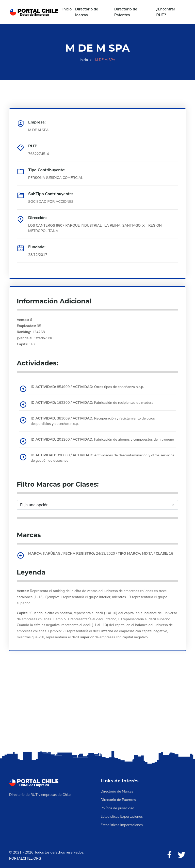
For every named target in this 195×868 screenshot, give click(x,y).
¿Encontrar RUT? (166, 12)
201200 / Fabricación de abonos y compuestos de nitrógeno (102, 439)
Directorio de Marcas (87, 12)
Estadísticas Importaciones (122, 825)
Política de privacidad (117, 808)
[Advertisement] (97, 710)
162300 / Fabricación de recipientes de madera (92, 403)
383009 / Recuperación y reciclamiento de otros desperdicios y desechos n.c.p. (93, 421)
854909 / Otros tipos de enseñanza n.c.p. (87, 387)
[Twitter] (182, 855)
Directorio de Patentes (126, 12)
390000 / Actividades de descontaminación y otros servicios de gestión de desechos (102, 458)
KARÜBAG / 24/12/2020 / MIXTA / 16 (101, 554)
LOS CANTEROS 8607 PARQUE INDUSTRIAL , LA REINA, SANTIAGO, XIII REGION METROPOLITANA (95, 228)
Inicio (67, 9)
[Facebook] (169, 855)
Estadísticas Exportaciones (122, 817)
